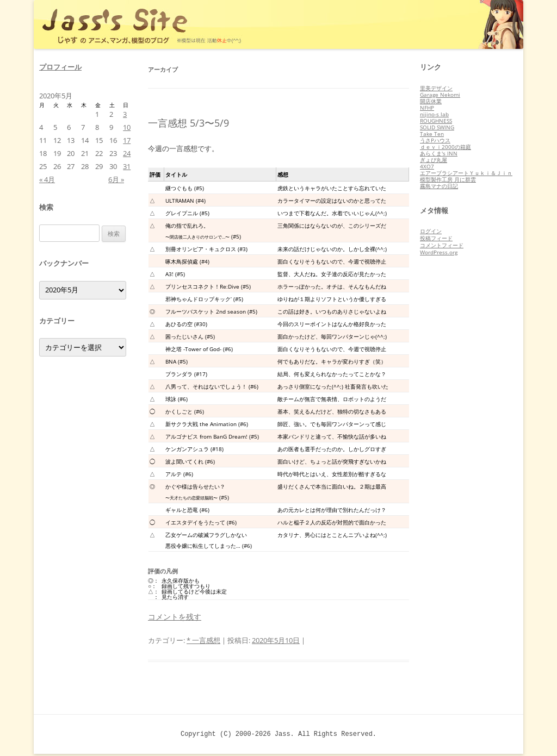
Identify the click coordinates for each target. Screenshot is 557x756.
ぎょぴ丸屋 (434, 160)
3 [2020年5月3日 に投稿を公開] (125, 114)
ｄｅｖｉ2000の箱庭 (445, 147)
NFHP (427, 108)
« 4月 (47, 179)
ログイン (431, 231)
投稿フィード (436, 238)
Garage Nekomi (440, 95)
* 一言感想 (203, 640)
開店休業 (431, 101)
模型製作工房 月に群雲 (448, 179)
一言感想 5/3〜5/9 (188, 123)
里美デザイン (436, 88)
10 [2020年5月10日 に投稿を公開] (127, 127)
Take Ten (432, 134)
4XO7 (427, 166)
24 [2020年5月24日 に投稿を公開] (127, 153)
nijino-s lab (434, 114)
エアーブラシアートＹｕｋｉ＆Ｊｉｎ (466, 173)
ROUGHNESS (436, 121)
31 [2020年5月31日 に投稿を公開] (127, 166)
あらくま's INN (439, 153)
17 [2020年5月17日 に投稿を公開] (127, 140)
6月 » (116, 179)
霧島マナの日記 (439, 186)
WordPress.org (439, 252)
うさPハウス (435, 140)
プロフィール (60, 67)
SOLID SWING (437, 127)
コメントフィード (442, 245)
